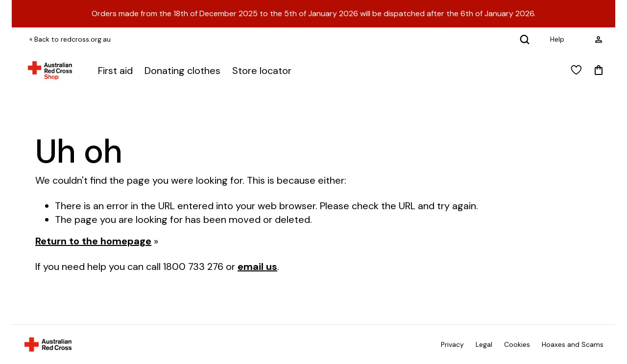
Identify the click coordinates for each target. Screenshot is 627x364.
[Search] (525, 39)
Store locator (262, 71)
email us (257, 267)
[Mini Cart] (599, 71)
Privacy (452, 344)
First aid (115, 71)
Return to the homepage (93, 241)
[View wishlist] (576, 71)
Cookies (517, 344)
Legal (484, 344)
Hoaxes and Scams (573, 344)
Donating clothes (182, 71)
